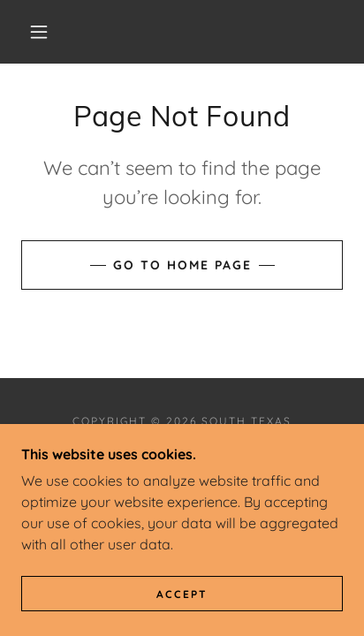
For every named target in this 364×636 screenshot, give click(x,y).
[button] (39, 32)
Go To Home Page (182, 265)
